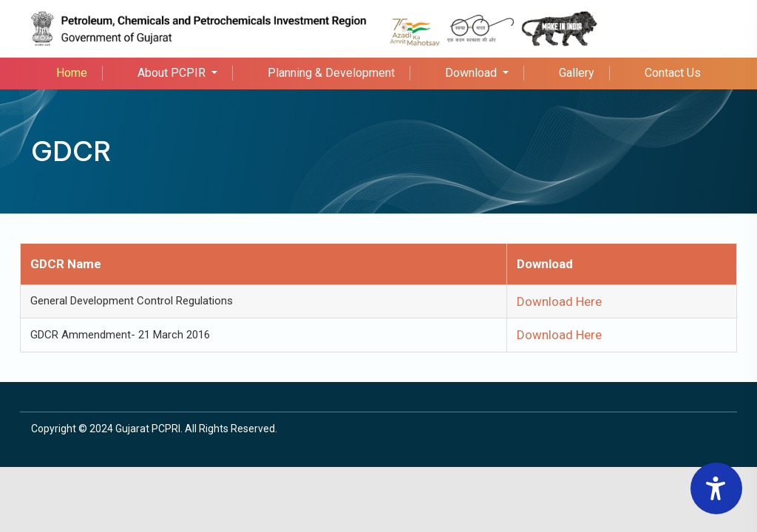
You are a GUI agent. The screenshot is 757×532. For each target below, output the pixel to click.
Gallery (577, 73)
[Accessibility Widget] (716, 488)
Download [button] (472, 73)
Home (72, 73)
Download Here (559, 301)
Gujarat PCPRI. (149, 429)
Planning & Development (331, 73)
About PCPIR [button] (173, 73)
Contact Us (673, 73)
